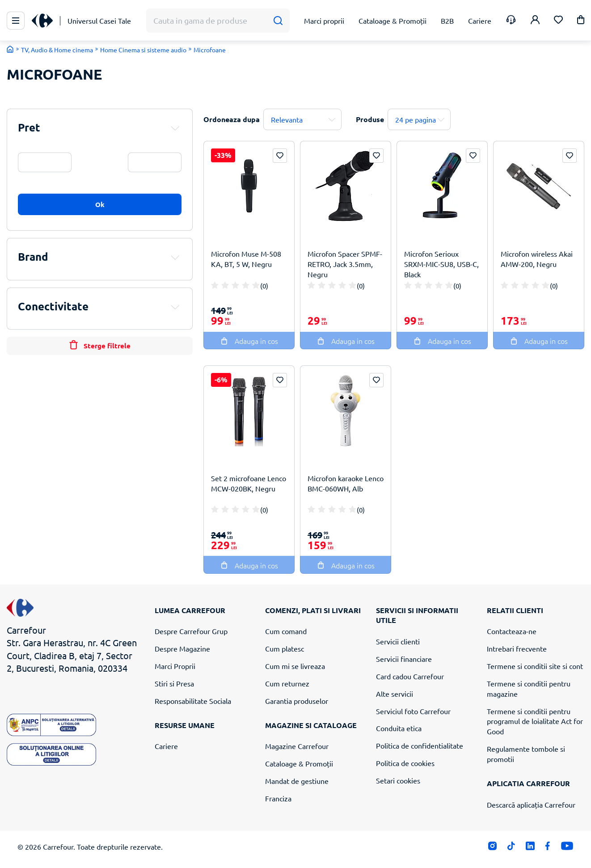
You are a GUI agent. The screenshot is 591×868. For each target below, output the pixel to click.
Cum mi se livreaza (295, 666)
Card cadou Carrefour (410, 676)
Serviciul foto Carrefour (413, 711)
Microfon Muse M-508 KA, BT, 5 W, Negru (246, 259)
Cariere (166, 746)
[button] (581, 21)
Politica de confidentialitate (420, 745)
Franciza (278, 798)
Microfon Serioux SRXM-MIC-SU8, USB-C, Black (441, 264)
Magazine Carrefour (297, 746)
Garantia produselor (297, 701)
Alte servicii (395, 694)
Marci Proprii (175, 666)
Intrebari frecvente (517, 648)
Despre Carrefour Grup (191, 631)
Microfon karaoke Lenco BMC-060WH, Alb (346, 483)
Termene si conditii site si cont (535, 666)
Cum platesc (285, 648)
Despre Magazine (182, 648)
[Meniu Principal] (16, 21)
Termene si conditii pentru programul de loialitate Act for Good (535, 721)
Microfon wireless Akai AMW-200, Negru (537, 259)
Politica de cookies (405, 763)
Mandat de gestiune (297, 781)
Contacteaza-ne (512, 631)
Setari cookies (398, 780)
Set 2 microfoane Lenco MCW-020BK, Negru (249, 483)
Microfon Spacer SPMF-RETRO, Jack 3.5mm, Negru (345, 264)
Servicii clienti (398, 641)
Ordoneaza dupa (232, 119)
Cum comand (286, 631)
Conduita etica (399, 728)
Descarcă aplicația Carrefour (531, 804)
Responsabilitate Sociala (193, 701)
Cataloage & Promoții (299, 763)
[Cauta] (278, 21)
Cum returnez (287, 683)
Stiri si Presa (174, 683)
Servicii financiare (404, 659)
